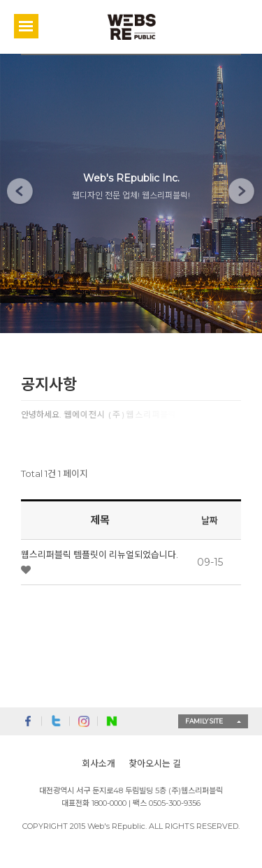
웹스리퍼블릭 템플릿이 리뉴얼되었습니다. (100, 554)
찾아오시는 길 (155, 763)
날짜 (210, 520)
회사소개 (99, 763)
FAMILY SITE (204, 721)
